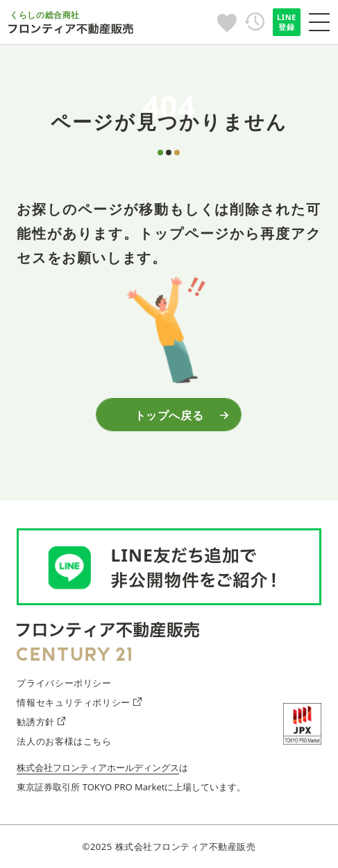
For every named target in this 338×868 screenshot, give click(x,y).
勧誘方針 (41, 722)
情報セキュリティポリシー (79, 702)
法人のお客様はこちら (64, 741)
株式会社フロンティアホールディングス (98, 767)
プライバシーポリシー (64, 683)
